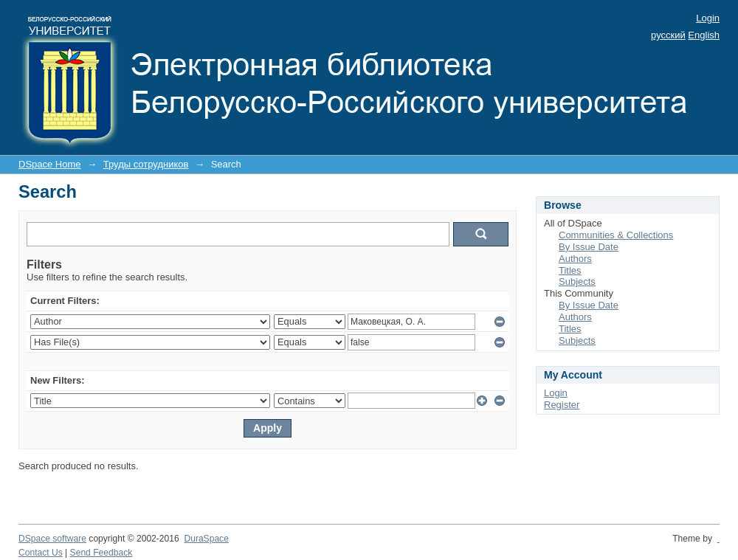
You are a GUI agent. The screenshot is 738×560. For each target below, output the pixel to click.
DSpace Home (50, 164)
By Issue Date (589, 247)
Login (708, 18)
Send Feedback (101, 553)
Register (562, 405)
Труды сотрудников (146, 164)
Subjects (577, 281)
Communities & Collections (616, 235)
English (704, 35)
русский (668, 35)
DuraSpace (206, 539)
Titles (570, 270)
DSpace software (52, 539)
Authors (575, 259)
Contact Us (41, 553)
